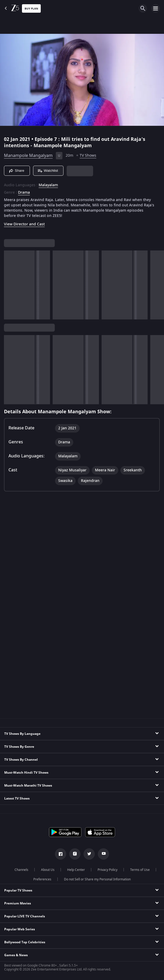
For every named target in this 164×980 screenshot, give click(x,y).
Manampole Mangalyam (28, 156)
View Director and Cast (24, 224)
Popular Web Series (20, 929)
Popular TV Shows (18, 890)
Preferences (42, 879)
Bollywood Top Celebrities (25, 942)
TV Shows (88, 155)
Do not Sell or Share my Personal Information (97, 879)
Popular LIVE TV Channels (25, 916)
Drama (24, 193)
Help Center (76, 870)
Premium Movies (18, 903)
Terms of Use (140, 870)
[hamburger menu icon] (156, 8)
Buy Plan (31, 9)
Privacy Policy (108, 870)
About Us (48, 870)
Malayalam (48, 185)
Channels (21, 870)
